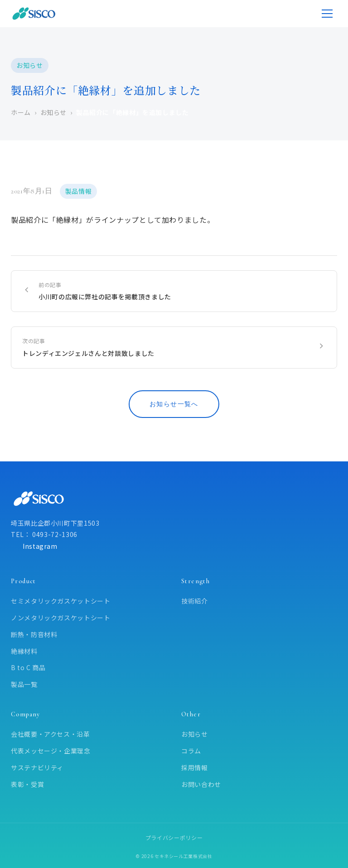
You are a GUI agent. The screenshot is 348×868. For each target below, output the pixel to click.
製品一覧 (24, 684)
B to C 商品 (28, 667)
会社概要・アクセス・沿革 (51, 734)
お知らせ (195, 734)
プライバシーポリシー (174, 837)
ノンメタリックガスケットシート (61, 618)
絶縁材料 (24, 651)
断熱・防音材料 (34, 634)
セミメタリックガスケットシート (61, 601)
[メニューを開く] (327, 14)
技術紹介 (195, 601)
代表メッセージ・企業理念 (51, 751)
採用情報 (195, 767)
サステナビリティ (37, 767)
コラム (191, 751)
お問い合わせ (201, 784)
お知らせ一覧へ (174, 404)
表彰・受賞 (27, 784)
